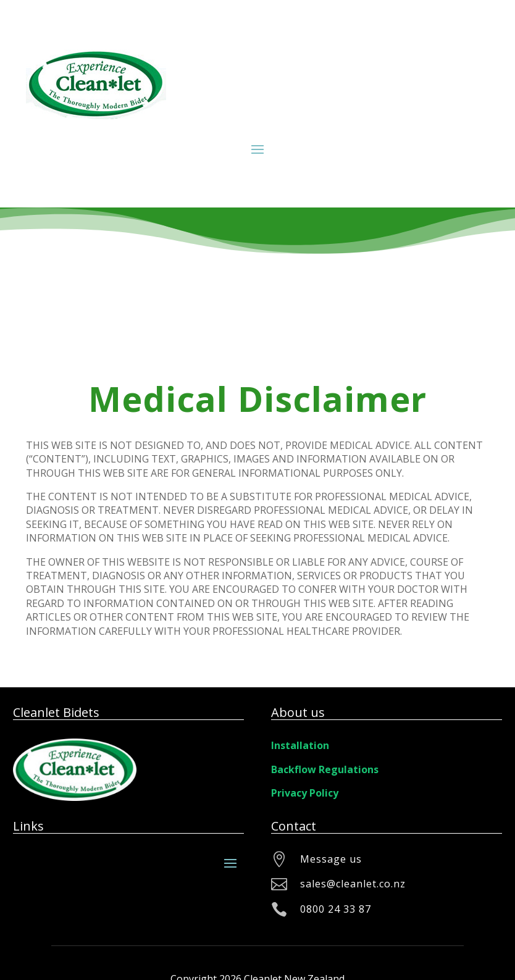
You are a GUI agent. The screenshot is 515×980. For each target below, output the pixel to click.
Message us (331, 859)
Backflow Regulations (325, 769)
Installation (300, 745)
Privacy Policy (305, 793)
